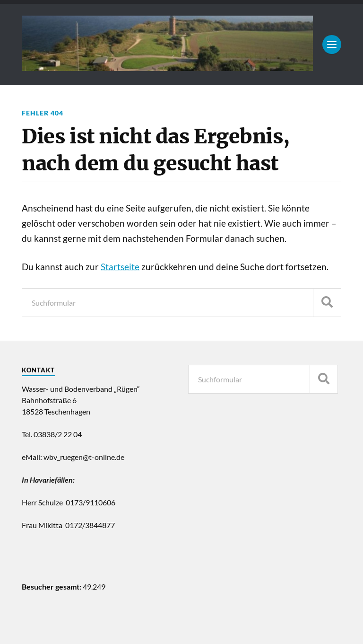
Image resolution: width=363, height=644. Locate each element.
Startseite (120, 267)
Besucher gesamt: (52, 587)
